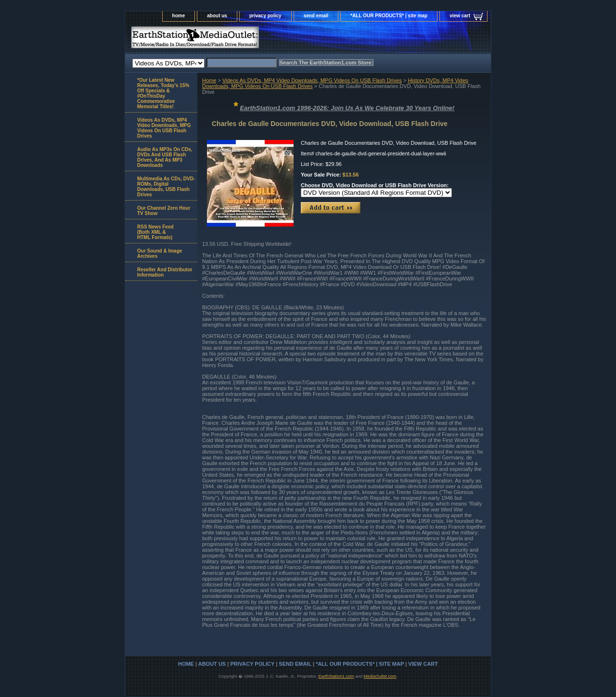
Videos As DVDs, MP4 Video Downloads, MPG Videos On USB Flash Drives (312, 80)
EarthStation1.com (336, 676)
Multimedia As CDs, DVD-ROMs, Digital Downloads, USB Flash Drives (166, 187)
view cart (460, 16)
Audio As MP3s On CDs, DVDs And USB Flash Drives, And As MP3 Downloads (165, 157)
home (179, 16)
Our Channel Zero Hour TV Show (164, 211)
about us (217, 16)
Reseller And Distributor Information (165, 272)
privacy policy (265, 16)
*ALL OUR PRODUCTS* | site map (389, 16)
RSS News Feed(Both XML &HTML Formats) (155, 232)
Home (209, 80)
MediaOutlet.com (380, 676)
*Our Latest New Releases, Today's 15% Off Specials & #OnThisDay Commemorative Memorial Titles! (163, 93)
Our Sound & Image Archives (160, 253)
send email (316, 16)
